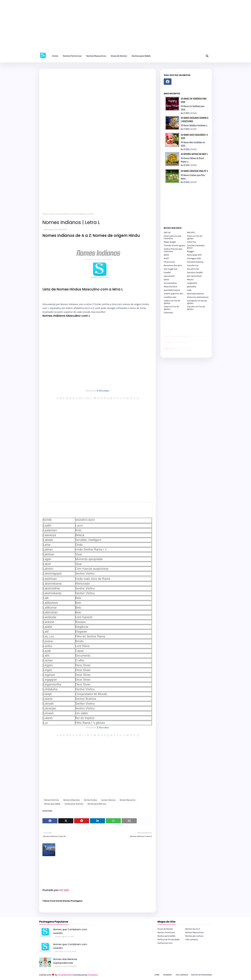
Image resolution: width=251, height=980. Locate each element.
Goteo (166, 279)
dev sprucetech (194, 276)
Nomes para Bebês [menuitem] (141, 56)
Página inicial (49, 214)
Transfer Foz (193, 265)
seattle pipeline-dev (174, 294)
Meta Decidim (170, 287)
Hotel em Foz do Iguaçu (195, 237)
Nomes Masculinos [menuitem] (96, 56)
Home (157, 975)
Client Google (174, 342)
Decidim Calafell (195, 272)
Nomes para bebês (52, 804)
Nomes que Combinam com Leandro (70, 946)
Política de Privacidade (168, 939)
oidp (189, 290)
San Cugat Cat (170, 269)
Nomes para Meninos (97, 804)
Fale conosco (192, 939)
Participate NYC (194, 255)
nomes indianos (108, 800)
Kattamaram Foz (187, 348)
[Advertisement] (96, 27)
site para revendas (172, 331)
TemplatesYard (65, 975)
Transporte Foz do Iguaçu (183, 348)
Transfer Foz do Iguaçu (181, 348)
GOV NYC (191, 232)
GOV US (167, 232)
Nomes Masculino (128, 800)
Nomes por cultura (194, 936)
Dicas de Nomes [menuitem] (119, 56)
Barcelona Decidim (173, 265)
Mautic (190, 279)
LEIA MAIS (193, 113)
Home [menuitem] (55, 56)
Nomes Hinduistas (72, 800)
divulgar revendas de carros (167, 331)
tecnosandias (170, 283)
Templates (93, 975)
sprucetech (169, 276)
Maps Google (170, 242)
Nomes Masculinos (195, 932)
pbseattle (192, 287)
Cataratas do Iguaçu (190, 348)
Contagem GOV (194, 258)
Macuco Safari (185, 348)
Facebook (168, 975)
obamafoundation (196, 294)
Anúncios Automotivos (198, 297)
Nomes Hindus (90, 800)
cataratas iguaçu (173, 348)
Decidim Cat (193, 269)
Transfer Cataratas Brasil (196, 247)
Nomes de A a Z (193, 929)
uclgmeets (192, 283)
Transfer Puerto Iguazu (174, 245)
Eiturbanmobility (195, 262)
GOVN (166, 255)
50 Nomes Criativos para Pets (194, 171)
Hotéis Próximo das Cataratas (173, 250)
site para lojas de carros (165, 331)
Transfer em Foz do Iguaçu (196, 308)
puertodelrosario (172, 290)
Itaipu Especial (188, 348)
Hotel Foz (191, 242)
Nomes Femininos (166, 932)
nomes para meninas (74, 804)
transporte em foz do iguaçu (197, 302)
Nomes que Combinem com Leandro (70, 931)
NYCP (166, 258)
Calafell (167, 272)
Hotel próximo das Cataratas (173, 237)
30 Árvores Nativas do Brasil (194, 154)
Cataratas (168, 312)
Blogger (191, 251)
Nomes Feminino (64, 214)
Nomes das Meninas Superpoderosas (65, 961)
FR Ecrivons (169, 262)
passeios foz (187, 336)
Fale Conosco (182, 975)
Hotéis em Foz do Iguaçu (172, 302)
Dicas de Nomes (165, 929)
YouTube (173, 342)
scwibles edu (170, 297)
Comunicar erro (165, 943)
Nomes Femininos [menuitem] (72, 56)
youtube (164, 349)
